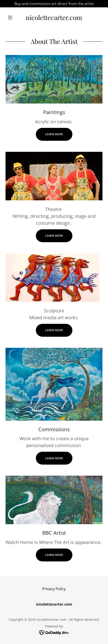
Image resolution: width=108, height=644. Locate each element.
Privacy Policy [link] (54, 589)
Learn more (54, 134)
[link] (54, 17)
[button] (13, 17)
